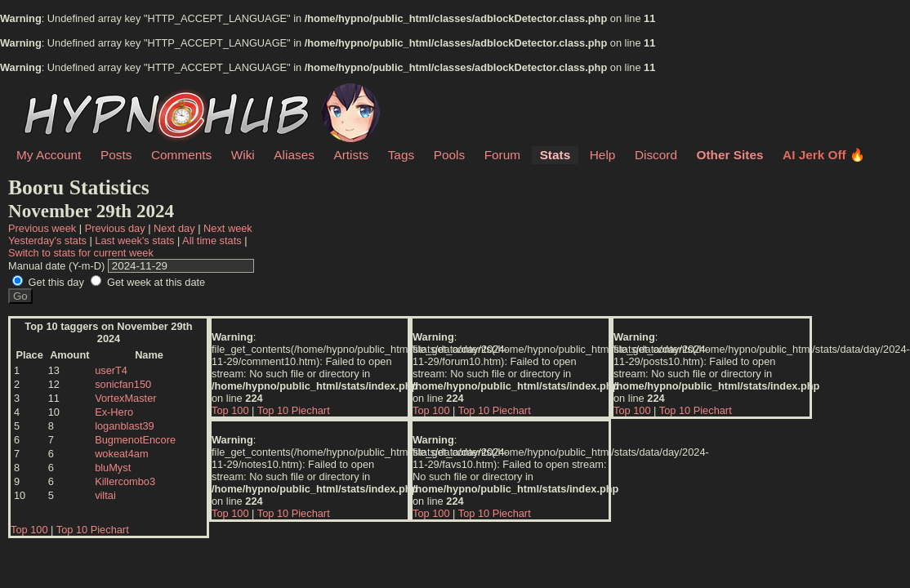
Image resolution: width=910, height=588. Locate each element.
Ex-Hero (114, 412)
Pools (449, 155)
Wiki (243, 155)
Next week (228, 228)
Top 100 (29, 530)
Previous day (115, 228)
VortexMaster (125, 398)
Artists (351, 155)
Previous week (42, 228)
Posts (116, 155)
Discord (656, 155)
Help (603, 155)
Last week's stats (134, 241)
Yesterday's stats (47, 241)
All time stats (212, 241)
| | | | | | (454, 246)
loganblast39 (125, 426)
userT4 (111, 370)
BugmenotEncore (135, 440)
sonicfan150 (123, 384)
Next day (174, 228)
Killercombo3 (125, 481)
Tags (401, 155)
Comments (181, 155)
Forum (502, 155)
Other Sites (730, 155)
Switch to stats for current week (81, 253)
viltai (105, 495)
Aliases (294, 155)
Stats (555, 155)
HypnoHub (61, 92)
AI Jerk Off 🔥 (824, 155)
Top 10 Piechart (93, 530)
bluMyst (113, 468)
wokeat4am (121, 454)
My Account (49, 155)
